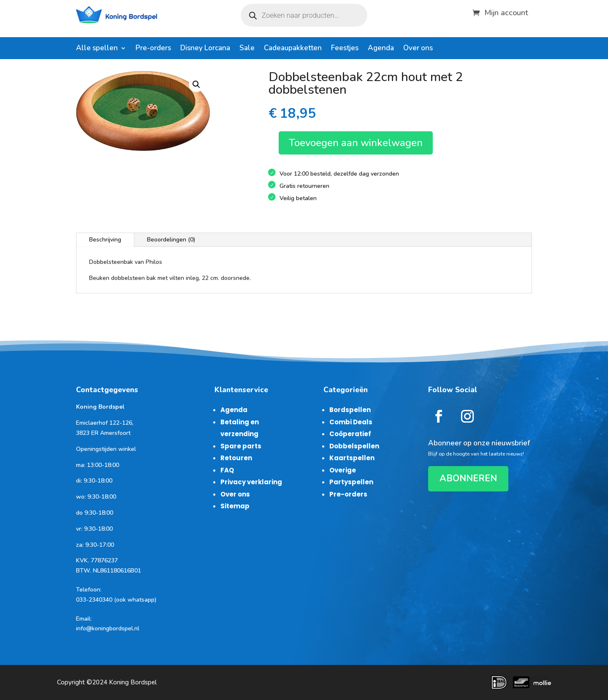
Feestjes (345, 49)
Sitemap (235, 506)
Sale (247, 49)
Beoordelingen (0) (171, 240)
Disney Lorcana (205, 49)
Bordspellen (350, 410)
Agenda (381, 49)
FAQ (227, 470)
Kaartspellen (352, 458)
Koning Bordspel (133, 682)
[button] (196, 84)
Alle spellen (97, 49)
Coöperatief (350, 434)
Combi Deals (351, 422)
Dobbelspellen (354, 446)
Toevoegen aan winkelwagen (356, 143)
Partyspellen (351, 482)
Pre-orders (153, 49)
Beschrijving (105, 240)
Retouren (236, 458)
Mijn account (506, 12)
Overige (343, 470)
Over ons (418, 49)
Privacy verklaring (251, 482)
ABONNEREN (468, 478)
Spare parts (241, 446)
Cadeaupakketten (293, 49)
